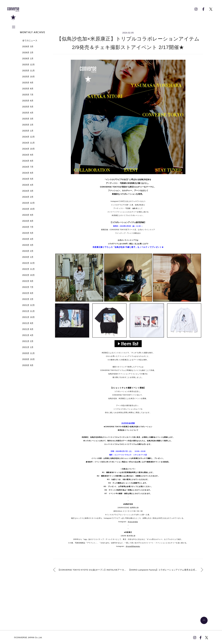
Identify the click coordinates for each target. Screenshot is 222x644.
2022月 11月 (29, 269)
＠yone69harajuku (133, 546)
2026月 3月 (28, 47)
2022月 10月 (29, 275)
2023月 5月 (28, 233)
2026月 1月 (28, 59)
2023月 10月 (29, 209)
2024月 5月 (28, 179)
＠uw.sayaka (133, 522)
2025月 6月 (28, 101)
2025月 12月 (29, 65)
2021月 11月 (29, 311)
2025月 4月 (28, 113)
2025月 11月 (29, 71)
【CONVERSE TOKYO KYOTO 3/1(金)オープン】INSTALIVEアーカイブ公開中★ (92, 569)
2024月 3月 (28, 191)
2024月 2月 (28, 197)
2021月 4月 (28, 335)
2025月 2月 (28, 125)
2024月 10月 (29, 149)
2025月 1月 (28, 131)
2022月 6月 (28, 293)
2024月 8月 (28, 161)
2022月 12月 (29, 263)
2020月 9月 (28, 365)
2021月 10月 (29, 317)
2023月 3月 (28, 245)
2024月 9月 (28, 155)
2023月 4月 (28, 239)
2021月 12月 (29, 305)
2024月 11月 (29, 143)
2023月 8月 (28, 221)
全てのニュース (30, 40)
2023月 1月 (28, 257)
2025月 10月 (29, 77)
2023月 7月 (28, 227)
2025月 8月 (28, 89)
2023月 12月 (29, 203)
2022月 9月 (28, 281)
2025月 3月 (28, 119)
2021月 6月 (28, 329)
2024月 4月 (28, 185)
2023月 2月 (28, 251)
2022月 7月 (28, 287)
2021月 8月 (28, 323)
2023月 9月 (28, 215)
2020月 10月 (29, 359)
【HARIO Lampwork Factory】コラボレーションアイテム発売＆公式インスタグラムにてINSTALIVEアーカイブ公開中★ (166, 569)
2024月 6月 (28, 173)
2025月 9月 (28, 83)
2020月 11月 (29, 353)
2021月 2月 (28, 341)
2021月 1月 (28, 347)
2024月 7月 (28, 167)
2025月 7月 (28, 95)
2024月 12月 (29, 137)
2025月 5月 (28, 107)
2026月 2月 (28, 53)
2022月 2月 (28, 299)
